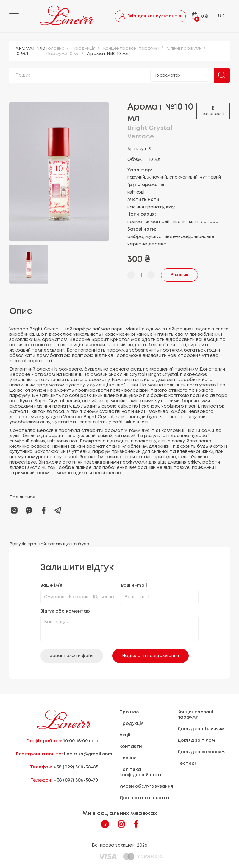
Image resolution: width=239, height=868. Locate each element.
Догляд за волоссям (201, 752)
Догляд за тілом (196, 740)
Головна (55, 49)
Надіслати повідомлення (150, 656)
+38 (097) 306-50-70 (76, 780)
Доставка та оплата (144, 798)
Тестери (187, 763)
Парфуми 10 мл (63, 54)
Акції (125, 735)
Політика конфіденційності (140, 772)
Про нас (129, 712)
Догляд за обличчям (201, 729)
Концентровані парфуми (131, 49)
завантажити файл (72, 656)
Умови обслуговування (146, 786)
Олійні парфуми (184, 49)
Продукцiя (84, 49)
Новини (128, 758)
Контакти (131, 747)
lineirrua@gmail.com (88, 754)
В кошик (179, 275)
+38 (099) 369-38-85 (76, 767)
